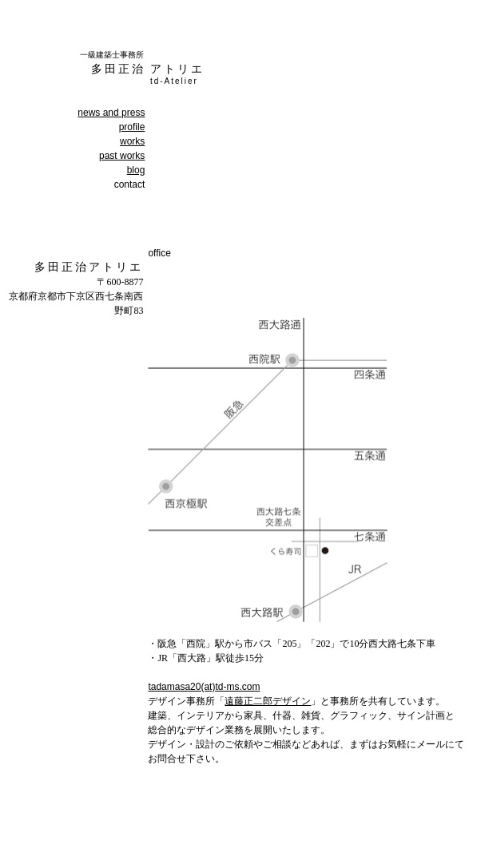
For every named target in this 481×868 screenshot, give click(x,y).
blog (136, 170)
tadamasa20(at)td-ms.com (204, 687)
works (132, 141)
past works (122, 156)
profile (132, 127)
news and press (111, 113)
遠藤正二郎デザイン (268, 701)
